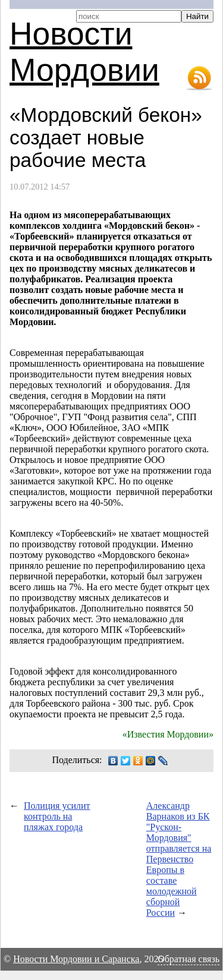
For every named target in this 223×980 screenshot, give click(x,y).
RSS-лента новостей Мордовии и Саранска (199, 78)
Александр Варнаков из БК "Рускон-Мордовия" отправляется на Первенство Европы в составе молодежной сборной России (179, 859)
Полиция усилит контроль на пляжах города (57, 816)
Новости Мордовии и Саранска (76, 959)
